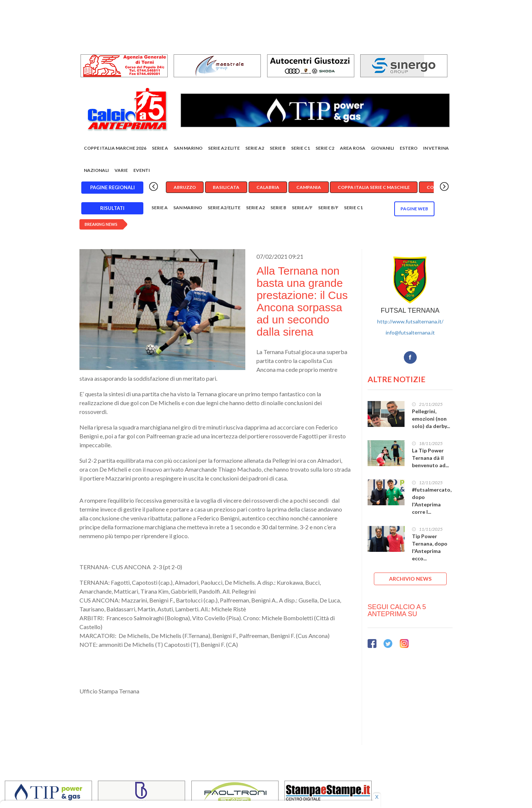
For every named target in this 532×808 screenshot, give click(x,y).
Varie (121, 170)
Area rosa (353, 148)
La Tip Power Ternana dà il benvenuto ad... (430, 458)
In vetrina (436, 148)
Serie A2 (255, 148)
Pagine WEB (414, 209)
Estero (409, 148)
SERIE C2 (325, 148)
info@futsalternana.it (410, 332)
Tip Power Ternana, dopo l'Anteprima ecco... (430, 547)
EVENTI (142, 170)
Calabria (268, 187)
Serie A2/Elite (224, 208)
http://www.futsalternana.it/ (410, 321)
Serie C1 (301, 148)
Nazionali (96, 170)
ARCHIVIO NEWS (410, 579)
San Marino (188, 148)
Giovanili (383, 148)
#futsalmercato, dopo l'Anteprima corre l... (432, 501)
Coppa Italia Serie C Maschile (374, 187)
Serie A (160, 148)
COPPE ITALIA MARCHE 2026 (115, 148)
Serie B (278, 148)
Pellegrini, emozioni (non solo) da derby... (431, 419)
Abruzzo (185, 187)
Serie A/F (302, 208)
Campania (309, 187)
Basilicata (226, 187)
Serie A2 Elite (224, 148)
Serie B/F (328, 208)
